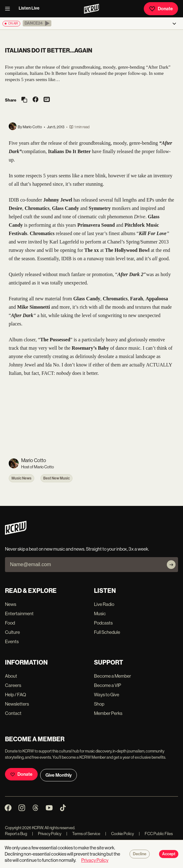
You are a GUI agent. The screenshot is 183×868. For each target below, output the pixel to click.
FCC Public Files (156, 834)
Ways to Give (107, 695)
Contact (13, 713)
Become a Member (113, 676)
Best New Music (56, 478)
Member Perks (108, 713)
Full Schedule (107, 632)
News (11, 604)
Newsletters (17, 704)
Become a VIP (108, 685)
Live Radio (104, 604)
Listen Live (29, 8)
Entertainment (19, 614)
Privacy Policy (47, 834)
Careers (13, 685)
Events (12, 641)
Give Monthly (59, 775)
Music (100, 614)
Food (10, 623)
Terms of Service (83, 834)
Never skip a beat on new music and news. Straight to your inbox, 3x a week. (77, 549)
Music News (21, 478)
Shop (99, 704)
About (11, 676)
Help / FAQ (16, 695)
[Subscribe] (171, 565)
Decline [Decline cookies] (140, 854)
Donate (161, 9)
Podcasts (103, 623)
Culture (12, 632)
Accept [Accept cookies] (169, 854)
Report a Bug (16, 834)
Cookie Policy (120, 834)
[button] (37, 23)
